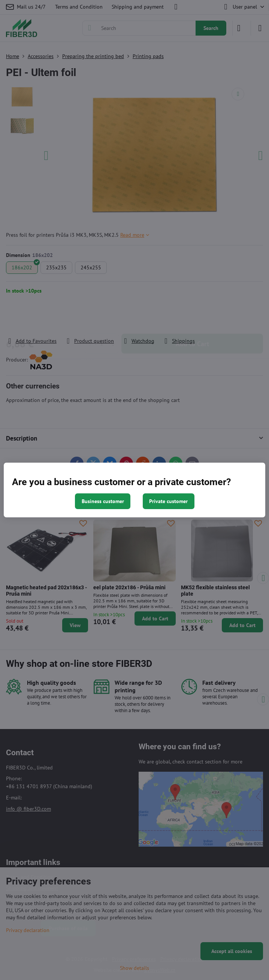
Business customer (103, 501)
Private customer (168, 501)
